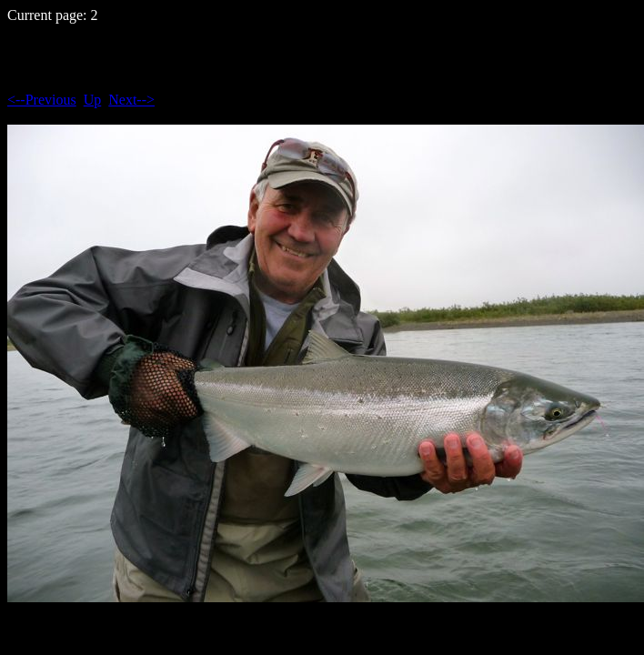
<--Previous (42, 100)
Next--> (131, 100)
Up (93, 100)
